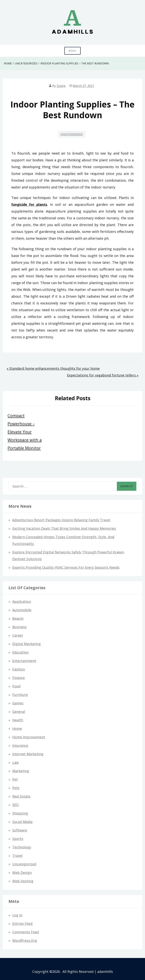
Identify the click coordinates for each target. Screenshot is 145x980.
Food (16, 686)
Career (18, 635)
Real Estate (21, 796)
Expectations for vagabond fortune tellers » (103, 375)
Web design (22, 873)
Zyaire (61, 86)
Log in (17, 915)
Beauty (18, 618)
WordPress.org (25, 940)
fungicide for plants (29, 204)
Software (20, 830)
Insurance (20, 745)
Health (18, 720)
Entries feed (22, 924)
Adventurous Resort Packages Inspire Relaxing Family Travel (61, 520)
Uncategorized (72, 134)
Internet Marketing (28, 754)
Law (15, 762)
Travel (17, 856)
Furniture (20, 695)
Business (19, 627)
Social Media (22, 822)
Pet (15, 779)
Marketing (21, 771)
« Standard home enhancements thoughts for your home (53, 368)
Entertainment (24, 661)
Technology (22, 847)
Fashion (19, 669)
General (19, 712)
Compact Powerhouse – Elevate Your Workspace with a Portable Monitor (25, 432)
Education (20, 652)
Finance (19, 678)
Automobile (22, 610)
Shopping (20, 813)
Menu (72, 51)
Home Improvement (29, 737)
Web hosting (23, 881)
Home (17, 729)
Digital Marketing (27, 644)
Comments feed (25, 932)
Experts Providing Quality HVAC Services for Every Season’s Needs (66, 567)
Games (18, 703)
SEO (15, 805)
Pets (16, 788)
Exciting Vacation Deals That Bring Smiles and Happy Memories (64, 528)
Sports (18, 839)
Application (22, 601)
